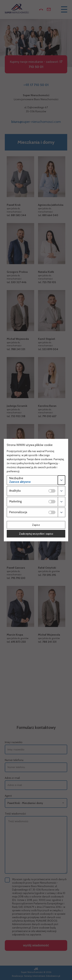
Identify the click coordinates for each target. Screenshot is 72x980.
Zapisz (36, 525)
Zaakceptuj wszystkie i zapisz (36, 534)
